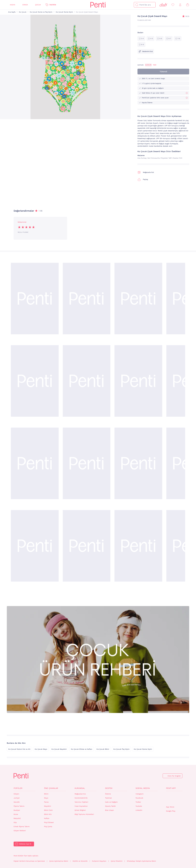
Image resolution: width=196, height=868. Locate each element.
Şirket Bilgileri (80, 810)
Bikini (46, 794)
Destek (109, 788)
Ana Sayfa (12, 12)
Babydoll (17, 818)
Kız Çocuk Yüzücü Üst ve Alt (19, 749)
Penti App (171, 788)
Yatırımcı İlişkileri (81, 802)
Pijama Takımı (19, 806)
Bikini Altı (48, 814)
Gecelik (17, 802)
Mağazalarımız (80, 794)
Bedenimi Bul (146, 51)
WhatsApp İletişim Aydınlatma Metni (141, 861)
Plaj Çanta (48, 827)
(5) (187, 16)
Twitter (138, 802)
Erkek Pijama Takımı (22, 827)
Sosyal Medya (143, 788)
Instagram (140, 794)
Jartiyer (17, 798)
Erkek (25, 5)
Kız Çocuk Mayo (41, 749)
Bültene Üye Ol (25, 844)
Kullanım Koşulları (99, 861)
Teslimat (108, 798)
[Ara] (137, 5)
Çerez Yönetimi (117, 861)
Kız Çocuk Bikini (103, 749)
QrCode (172, 799)
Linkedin (139, 810)
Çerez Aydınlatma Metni (59, 861)
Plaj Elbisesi (49, 822)
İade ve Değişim (111, 802)
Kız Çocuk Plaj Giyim (121, 749)
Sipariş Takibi (110, 806)
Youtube (139, 806)
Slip (15, 822)
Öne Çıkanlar (51, 788)
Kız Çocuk (23, 12)
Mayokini (48, 806)
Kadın (13, 5)
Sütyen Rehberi (20, 831)
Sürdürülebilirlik (81, 798)
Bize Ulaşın (109, 810)
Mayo (46, 798)
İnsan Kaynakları (81, 806)
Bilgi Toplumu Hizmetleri (84, 814)
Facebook (139, 798)
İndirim (53, 5)
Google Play (171, 811)
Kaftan (47, 818)
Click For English (174, 776)
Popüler (18, 788)
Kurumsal (80, 788)
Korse (16, 814)
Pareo (46, 802)
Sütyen (16, 794)
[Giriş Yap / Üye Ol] (180, 5)
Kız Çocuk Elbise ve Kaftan (82, 749)
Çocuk (38, 5)
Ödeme (108, 794)
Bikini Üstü (48, 810)
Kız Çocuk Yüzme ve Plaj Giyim (41, 12)
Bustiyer (17, 810)
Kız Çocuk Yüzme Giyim (64, 12)
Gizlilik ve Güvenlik (80, 861)
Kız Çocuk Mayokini (59, 749)
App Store (170, 807)
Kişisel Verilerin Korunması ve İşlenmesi (29, 861)
